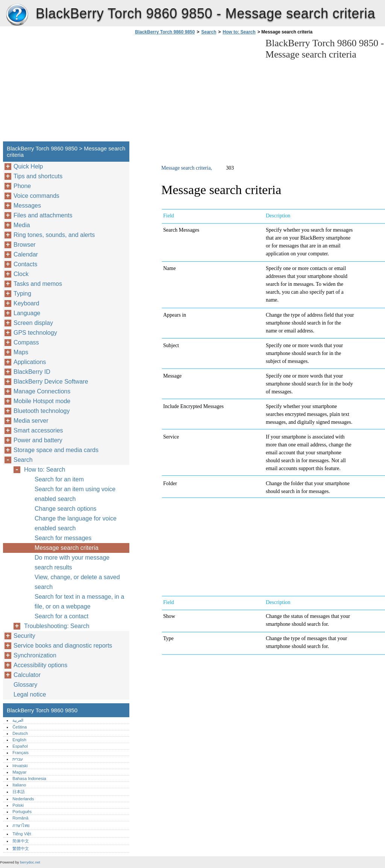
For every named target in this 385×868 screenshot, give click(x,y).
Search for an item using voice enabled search (75, 494)
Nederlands (23, 799)
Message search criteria (67, 548)
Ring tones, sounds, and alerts (54, 235)
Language (27, 313)
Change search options (66, 509)
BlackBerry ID (32, 372)
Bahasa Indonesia (29, 778)
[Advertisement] (196, 90)
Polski (18, 805)
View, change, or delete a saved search (77, 582)
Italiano (19, 785)
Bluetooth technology (42, 411)
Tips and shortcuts (38, 176)
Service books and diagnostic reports (63, 646)
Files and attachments (43, 215)
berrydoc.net (30, 862)
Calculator (27, 675)
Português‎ (22, 812)
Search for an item (59, 479)
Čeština (20, 727)
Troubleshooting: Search (57, 626)
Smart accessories (38, 430)
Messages (27, 206)
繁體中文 (21, 848)
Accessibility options (40, 665)
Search (209, 32)
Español (20, 746)
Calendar (26, 254)
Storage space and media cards (56, 450)
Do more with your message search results (72, 562)
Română (20, 818)
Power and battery (38, 440)
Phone (22, 186)
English (19, 740)
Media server (31, 421)
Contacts (25, 264)
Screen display (33, 323)
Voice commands (36, 196)
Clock (21, 274)
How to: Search (239, 32)
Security (24, 636)
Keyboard (27, 303)
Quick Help (28, 166)
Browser (25, 245)
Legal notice (30, 694)
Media (22, 225)
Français (20, 753)
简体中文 (21, 841)
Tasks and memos (38, 284)
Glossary (25, 685)
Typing (22, 294)
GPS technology (35, 333)
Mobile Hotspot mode (42, 401)
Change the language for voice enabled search (76, 523)
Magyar (19, 772)
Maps (21, 352)
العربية (18, 720)
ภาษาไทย (21, 826)
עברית (18, 759)
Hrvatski (20, 766)
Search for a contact (61, 616)
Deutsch (20, 733)
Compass (26, 342)
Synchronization (35, 655)
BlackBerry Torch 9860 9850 (17, 15)
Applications (30, 362)
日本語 (19, 792)
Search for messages (63, 538)
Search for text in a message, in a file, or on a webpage (79, 602)
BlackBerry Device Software (51, 382)
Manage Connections (42, 391)
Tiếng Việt (22, 834)
